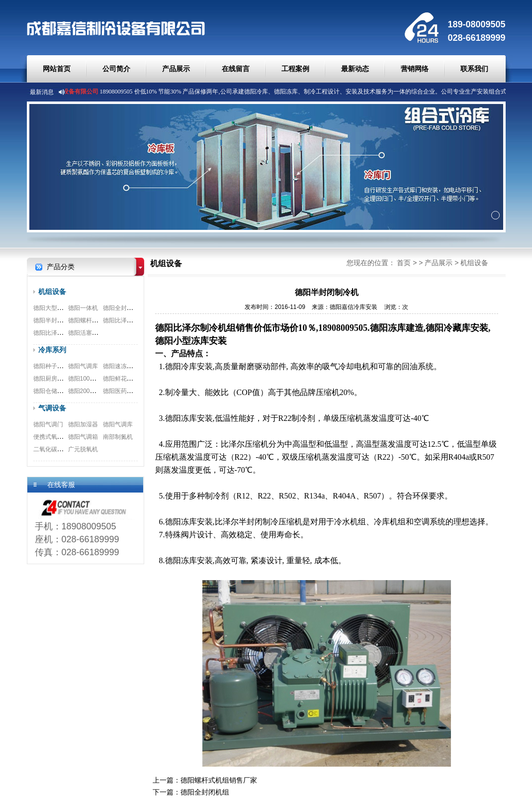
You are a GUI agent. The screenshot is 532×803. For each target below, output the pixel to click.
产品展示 (176, 69)
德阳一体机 (83, 308)
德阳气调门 (48, 424)
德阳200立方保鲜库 (94, 391)
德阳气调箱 (83, 437)
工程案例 (295, 69)
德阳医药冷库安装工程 (133, 391)
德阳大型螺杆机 (54, 308)
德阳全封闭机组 (124, 308)
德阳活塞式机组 (89, 333)
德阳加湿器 (83, 424)
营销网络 (415, 69)
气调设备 (52, 408)
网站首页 (57, 69)
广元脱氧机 (83, 449)
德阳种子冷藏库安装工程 (66, 366)
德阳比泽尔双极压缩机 (63, 333)
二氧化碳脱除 (51, 449)
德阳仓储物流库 (54, 391)
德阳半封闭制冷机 (57, 320)
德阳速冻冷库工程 (127, 366)
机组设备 (52, 292)
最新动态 (355, 69)
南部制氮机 (118, 437)
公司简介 (116, 69)
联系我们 (474, 69)
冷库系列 (52, 350)
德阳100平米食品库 (94, 379)
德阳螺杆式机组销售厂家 (101, 320)
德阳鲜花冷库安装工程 (133, 379)
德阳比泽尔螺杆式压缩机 (136, 320)
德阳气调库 (83, 366)
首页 (404, 263)
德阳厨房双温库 (54, 379)
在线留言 (236, 69)
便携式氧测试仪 (54, 437)
